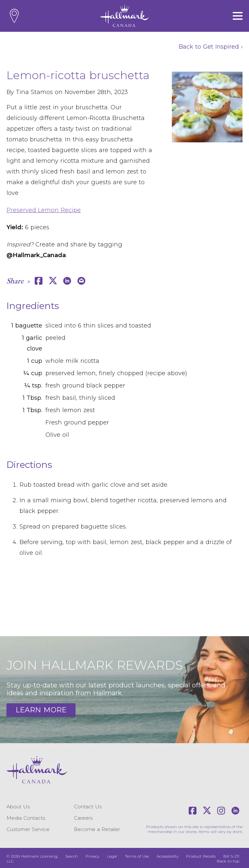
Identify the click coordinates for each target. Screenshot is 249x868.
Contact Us (88, 807)
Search (71, 856)
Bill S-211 (231, 856)
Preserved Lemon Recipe (44, 210)
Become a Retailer (97, 829)
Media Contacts (26, 818)
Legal (112, 856)
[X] (207, 811)
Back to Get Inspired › (211, 47)
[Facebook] (193, 811)
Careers (83, 818)
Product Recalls (201, 856)
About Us (18, 807)
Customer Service (28, 829)
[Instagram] (221, 811)
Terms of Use (137, 856)
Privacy (92, 856)
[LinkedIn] (235, 811)
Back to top (228, 861)
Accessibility (167, 856)
